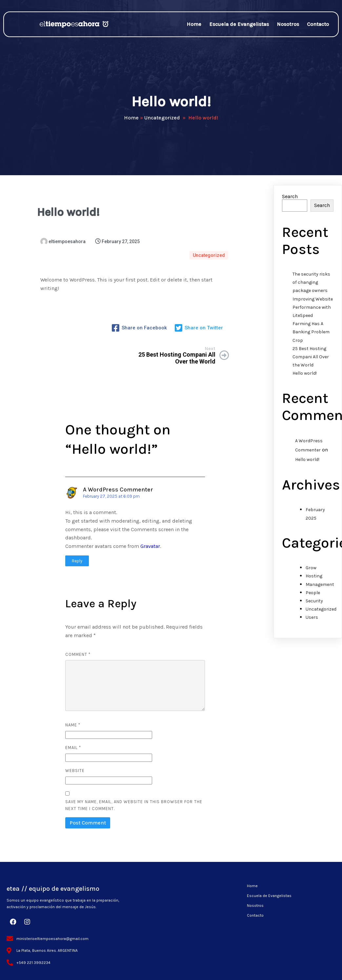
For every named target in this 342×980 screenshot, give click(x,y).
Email (73, 742)
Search (290, 200)
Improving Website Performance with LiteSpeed (313, 310)
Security (314, 604)
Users (312, 621)
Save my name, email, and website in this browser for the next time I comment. (134, 800)
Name (73, 720)
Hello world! (305, 376)
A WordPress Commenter (118, 484)
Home (131, 119)
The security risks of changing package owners (311, 286)
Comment (78, 649)
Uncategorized (162, 119)
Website (75, 765)
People (313, 596)
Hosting (314, 579)
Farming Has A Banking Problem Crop (311, 335)
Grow (311, 571)
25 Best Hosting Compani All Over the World (311, 360)
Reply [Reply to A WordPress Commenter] (77, 556)
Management (320, 587)
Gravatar (150, 541)
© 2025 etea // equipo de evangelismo (171, 967)
